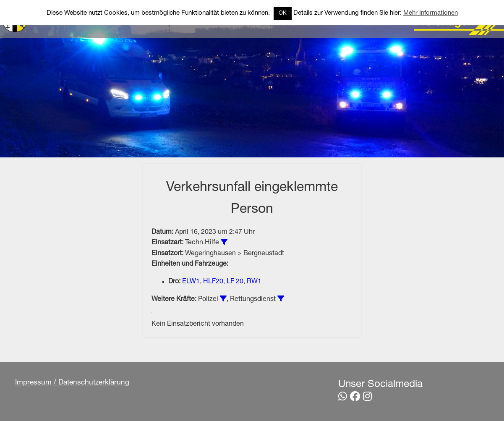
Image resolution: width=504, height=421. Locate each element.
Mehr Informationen (431, 13)
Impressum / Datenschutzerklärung (73, 384)
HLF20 (213, 282)
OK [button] (283, 14)
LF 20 (235, 282)
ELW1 (191, 282)
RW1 (254, 282)
